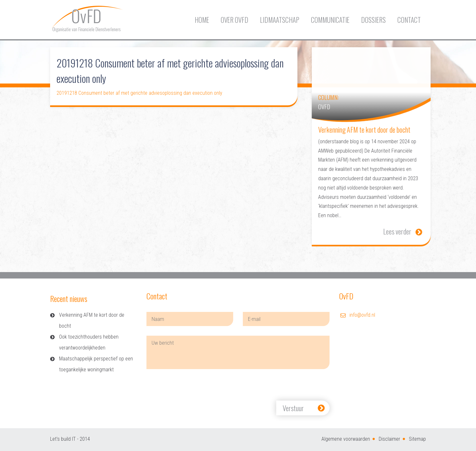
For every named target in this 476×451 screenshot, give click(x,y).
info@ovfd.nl (362, 315)
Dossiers (373, 20)
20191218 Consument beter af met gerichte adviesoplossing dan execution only (139, 93)
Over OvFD (234, 20)
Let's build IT (63, 439)
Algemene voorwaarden (346, 439)
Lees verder (409, 231)
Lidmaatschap (280, 20)
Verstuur (293, 408)
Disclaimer (389, 439)
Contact (409, 20)
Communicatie (330, 20)
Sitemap (417, 439)
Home (202, 20)
